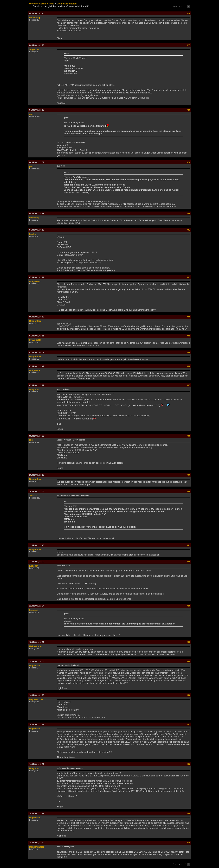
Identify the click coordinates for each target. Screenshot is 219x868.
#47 (188, 724)
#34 (188, 336)
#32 (188, 277)
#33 (188, 317)
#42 (188, 562)
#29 (188, 162)
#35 (188, 352)
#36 (188, 366)
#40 (188, 491)
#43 (188, 606)
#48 (188, 764)
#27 (188, 45)
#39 (188, 475)
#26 (188, 13)
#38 (188, 436)
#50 (188, 843)
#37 (188, 385)
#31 (188, 230)
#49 (188, 813)
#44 (188, 642)
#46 (188, 695)
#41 (188, 545)
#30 (188, 213)
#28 (188, 110)
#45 (188, 661)
